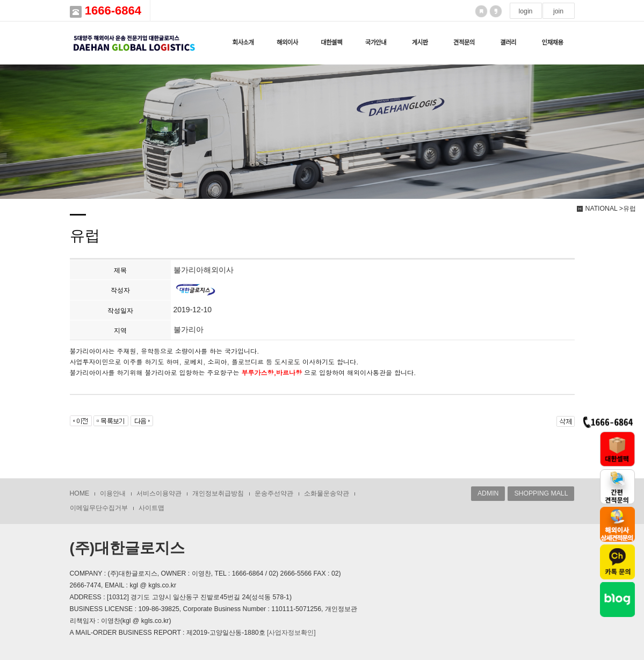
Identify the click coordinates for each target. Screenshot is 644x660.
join (558, 11)
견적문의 (464, 42)
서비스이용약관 (159, 493)
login (526, 11)
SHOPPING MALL (541, 493)
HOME (80, 493)
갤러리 (508, 42)
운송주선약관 (274, 493)
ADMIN (488, 493)
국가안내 (375, 42)
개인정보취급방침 (218, 493)
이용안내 (113, 493)
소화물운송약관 (327, 493)
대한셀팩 (331, 42)
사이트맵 (151, 508)
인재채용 (552, 42)
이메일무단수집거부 (99, 508)
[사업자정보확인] (291, 633)
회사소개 (243, 42)
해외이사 (287, 42)
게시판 (420, 42)
